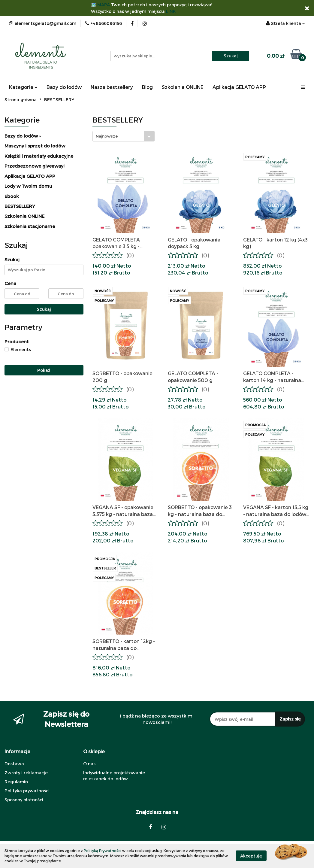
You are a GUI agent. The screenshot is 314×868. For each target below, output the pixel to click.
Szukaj (44, 309)
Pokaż (44, 370)
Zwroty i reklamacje (26, 773)
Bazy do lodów (64, 87)
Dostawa (14, 764)
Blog (147, 87)
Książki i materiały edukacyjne (39, 156)
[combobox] (124, 136)
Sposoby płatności (24, 800)
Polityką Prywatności (103, 851)
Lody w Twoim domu (28, 186)
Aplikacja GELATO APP (239, 87)
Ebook (12, 196)
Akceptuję (251, 856)
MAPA (104, 5)
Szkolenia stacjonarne (30, 226)
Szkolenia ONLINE (183, 87)
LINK (171, 11)
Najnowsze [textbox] (107, 136)
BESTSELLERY (20, 206)
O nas (89, 764)
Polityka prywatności (27, 791)
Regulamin (16, 782)
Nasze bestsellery (112, 87)
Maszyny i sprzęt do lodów (35, 146)
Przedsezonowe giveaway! (34, 166)
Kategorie (23, 87)
